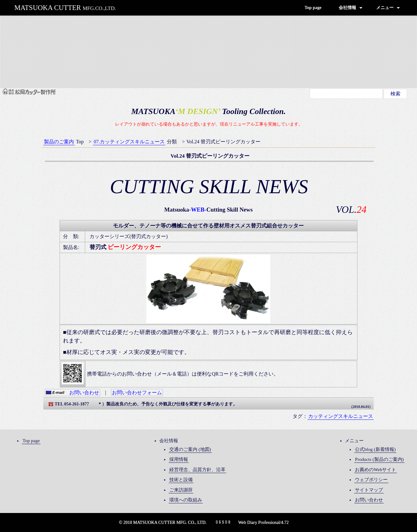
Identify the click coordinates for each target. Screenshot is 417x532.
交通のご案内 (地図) (190, 449)
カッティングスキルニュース (341, 416)
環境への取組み (186, 500)
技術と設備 (181, 480)
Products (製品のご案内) (379, 459)
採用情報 (179, 459)
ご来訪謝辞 (181, 490)
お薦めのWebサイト (376, 470)
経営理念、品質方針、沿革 (197, 470)
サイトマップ (369, 490)
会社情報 (347, 8)
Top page (313, 8)
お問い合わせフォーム (137, 393)
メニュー (385, 8)
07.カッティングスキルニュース (129, 142)
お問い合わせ (73, 393)
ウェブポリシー (371, 480)
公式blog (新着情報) (375, 449)
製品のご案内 (59, 142)
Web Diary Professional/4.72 (264, 522)
